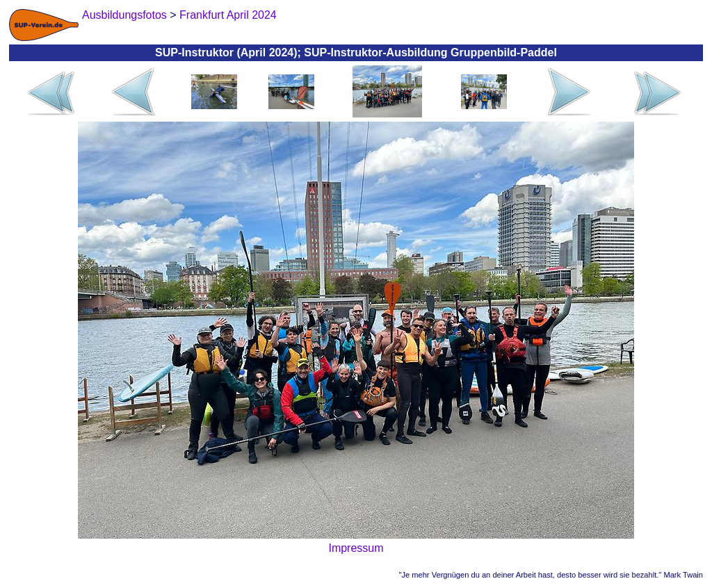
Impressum (356, 548)
